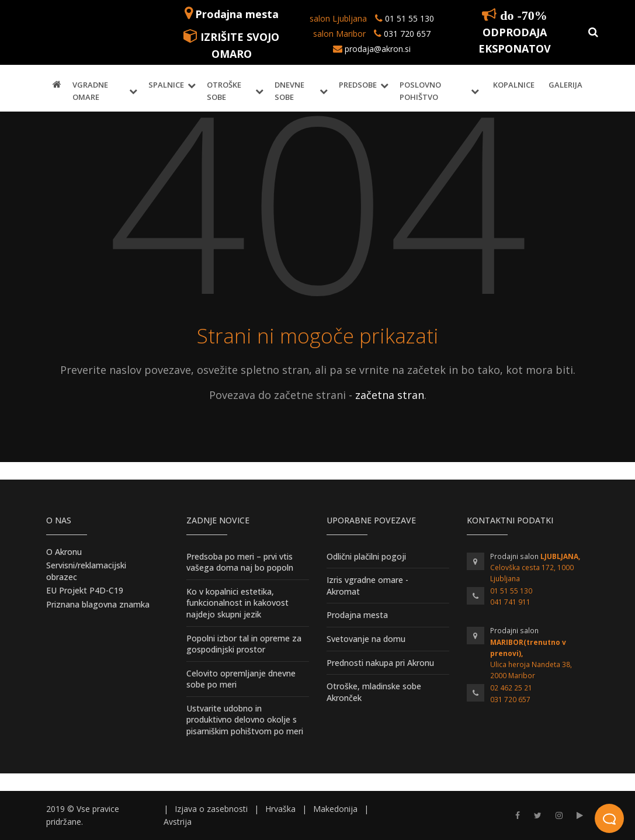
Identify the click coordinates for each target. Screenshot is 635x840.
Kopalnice (514, 85)
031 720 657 (406, 34)
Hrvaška (280, 809)
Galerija (565, 85)
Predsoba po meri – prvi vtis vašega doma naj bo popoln (240, 562)
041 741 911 (510, 602)
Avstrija (178, 822)
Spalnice (166, 85)
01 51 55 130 (410, 18)
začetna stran (390, 395)
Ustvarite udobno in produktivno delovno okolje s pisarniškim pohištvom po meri (245, 720)
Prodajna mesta (237, 14)
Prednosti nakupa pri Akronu (380, 663)
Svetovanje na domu (366, 639)
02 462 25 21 (511, 688)
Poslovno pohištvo (420, 91)
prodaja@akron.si (378, 49)
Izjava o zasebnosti (211, 809)
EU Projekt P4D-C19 (85, 590)
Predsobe (358, 85)
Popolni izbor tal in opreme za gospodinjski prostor (244, 644)
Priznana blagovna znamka (98, 604)
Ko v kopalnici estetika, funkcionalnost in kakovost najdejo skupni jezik (237, 603)
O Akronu (64, 552)
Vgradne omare (90, 91)
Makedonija (335, 809)
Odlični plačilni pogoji (366, 556)
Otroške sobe (224, 91)
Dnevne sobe (289, 91)
